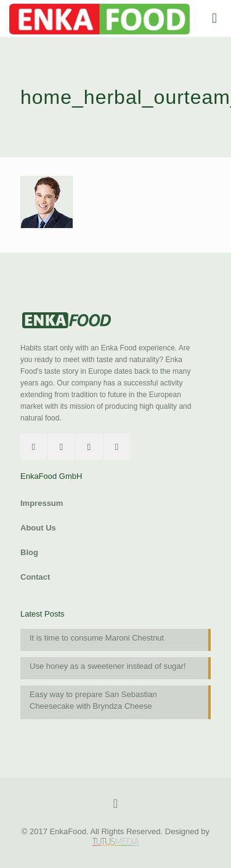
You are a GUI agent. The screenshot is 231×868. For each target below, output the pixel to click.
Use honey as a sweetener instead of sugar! (108, 666)
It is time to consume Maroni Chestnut (97, 638)
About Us (38, 528)
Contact (35, 577)
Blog (29, 552)
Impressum (42, 503)
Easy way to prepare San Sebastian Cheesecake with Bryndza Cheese (93, 700)
